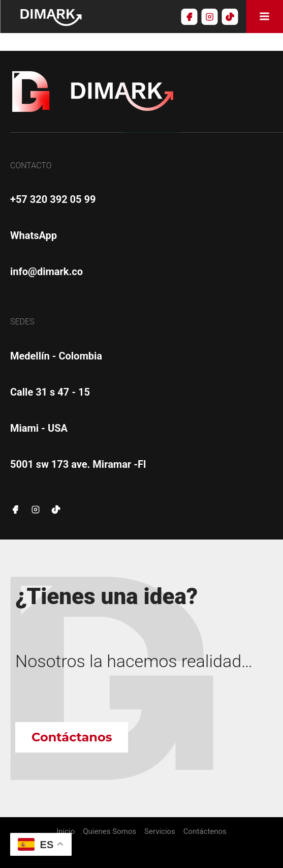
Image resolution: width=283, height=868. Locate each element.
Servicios (160, 832)
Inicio (66, 832)
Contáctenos (205, 832)
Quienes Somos (109, 832)
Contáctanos (72, 737)
